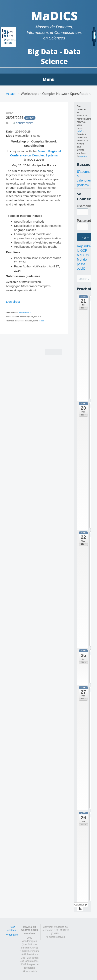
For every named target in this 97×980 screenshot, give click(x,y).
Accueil (11, 94)
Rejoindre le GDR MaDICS (84, 251)
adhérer (81, 131)
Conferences (23, 123)
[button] (80, 909)
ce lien (41, 321)
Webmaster (12, 935)
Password (84, 221)
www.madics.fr (25, 312)
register (83, 156)
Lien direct (13, 302)
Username (84, 206)
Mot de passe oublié (82, 264)
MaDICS (54, 16)
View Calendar (78, 905)
